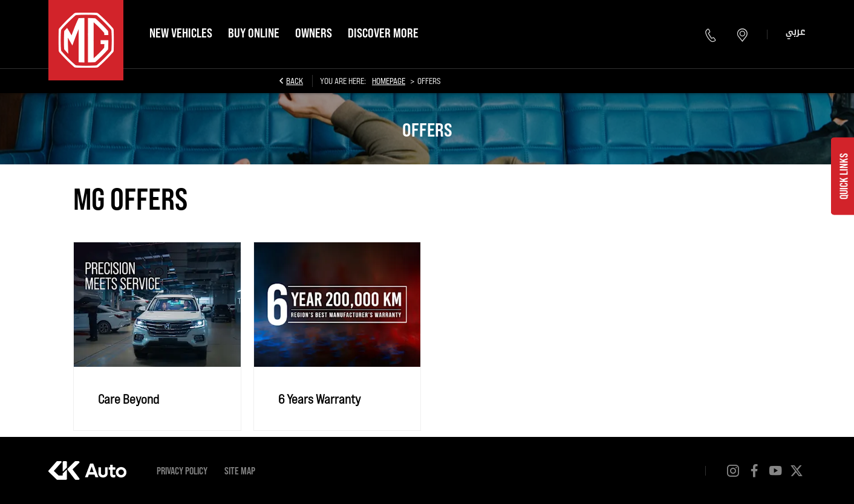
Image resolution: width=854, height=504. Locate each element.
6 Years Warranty (319, 399)
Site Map (240, 470)
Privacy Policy (182, 470)
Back (295, 81)
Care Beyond (129, 399)
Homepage (389, 81)
